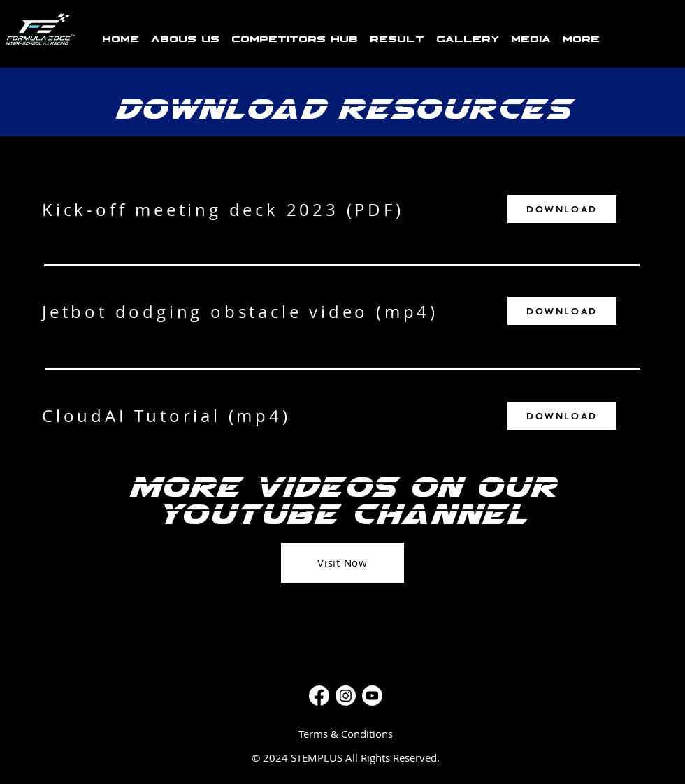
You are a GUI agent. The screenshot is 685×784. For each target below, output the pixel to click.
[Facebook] (319, 696)
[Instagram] (346, 696)
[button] (294, 34)
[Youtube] (372, 696)
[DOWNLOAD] (562, 209)
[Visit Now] (342, 563)
